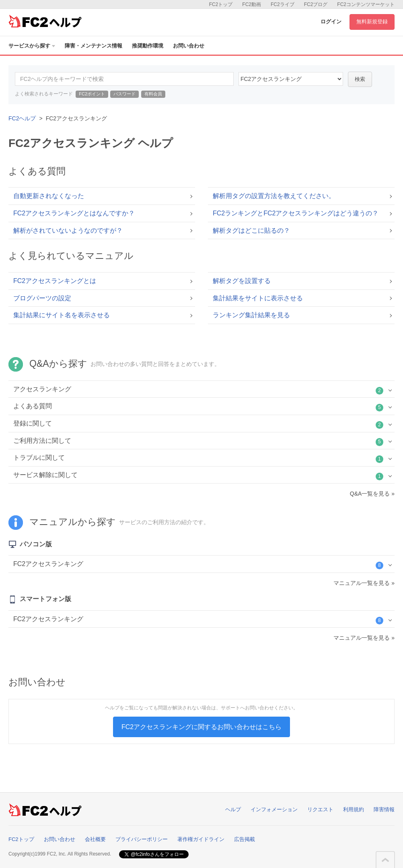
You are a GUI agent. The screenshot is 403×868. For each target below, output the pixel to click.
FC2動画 (252, 4)
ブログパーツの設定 (42, 298)
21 (291, 79)
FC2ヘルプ (22, 118)
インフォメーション (274, 809)
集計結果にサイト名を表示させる (62, 315)
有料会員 (153, 94)
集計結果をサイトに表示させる (258, 298)
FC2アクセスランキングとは (55, 281)
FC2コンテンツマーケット (366, 4)
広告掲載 (245, 839)
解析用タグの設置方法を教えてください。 (274, 196)
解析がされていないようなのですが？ (68, 230)
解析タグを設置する (242, 281)
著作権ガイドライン (201, 839)
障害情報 (384, 809)
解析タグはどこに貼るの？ (251, 230)
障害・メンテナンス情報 (94, 46)
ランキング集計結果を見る (251, 315)
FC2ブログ (316, 4)
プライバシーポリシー (142, 839)
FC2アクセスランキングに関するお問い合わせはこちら (201, 727)
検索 (360, 79)
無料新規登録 (372, 22)
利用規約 (354, 809)
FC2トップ (221, 4)
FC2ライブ (283, 4)
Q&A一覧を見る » (372, 494)
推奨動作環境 (148, 46)
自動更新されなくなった (49, 196)
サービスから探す (32, 46)
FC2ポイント (92, 94)
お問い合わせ (189, 46)
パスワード (124, 94)
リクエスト (320, 809)
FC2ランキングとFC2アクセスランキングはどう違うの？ (296, 213)
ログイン (331, 22)
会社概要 (95, 839)
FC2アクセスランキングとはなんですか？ (74, 213)
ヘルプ (233, 809)
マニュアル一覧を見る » (364, 583)
